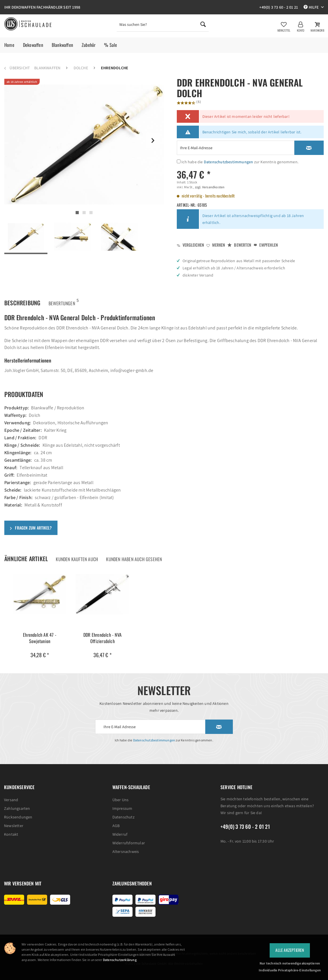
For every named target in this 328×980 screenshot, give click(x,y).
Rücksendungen (18, 811)
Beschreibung (22, 297)
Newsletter (14, 820)
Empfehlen (266, 239)
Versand (11, 794)
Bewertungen (62, 296)
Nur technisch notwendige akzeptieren (290, 963)
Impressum (122, 803)
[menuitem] (163, 26)
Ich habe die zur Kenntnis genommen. (240, 156)
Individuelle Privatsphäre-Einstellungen (290, 970)
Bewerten (239, 239)
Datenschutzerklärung (120, 960)
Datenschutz (123, 811)
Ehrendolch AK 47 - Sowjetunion (40, 632)
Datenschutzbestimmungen (229, 156)
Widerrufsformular (129, 837)
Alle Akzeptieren (290, 950)
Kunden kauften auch (77, 553)
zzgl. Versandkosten (209, 181)
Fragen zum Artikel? (31, 522)
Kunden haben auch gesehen (134, 553)
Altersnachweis (126, 846)
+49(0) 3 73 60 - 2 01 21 (279, 7)
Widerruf (120, 829)
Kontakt (11, 829)
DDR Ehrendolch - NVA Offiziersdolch (102, 632)
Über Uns (121, 794)
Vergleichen (190, 239)
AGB (116, 820)
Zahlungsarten (17, 803)
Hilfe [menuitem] (312, 7)
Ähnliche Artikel (26, 553)
